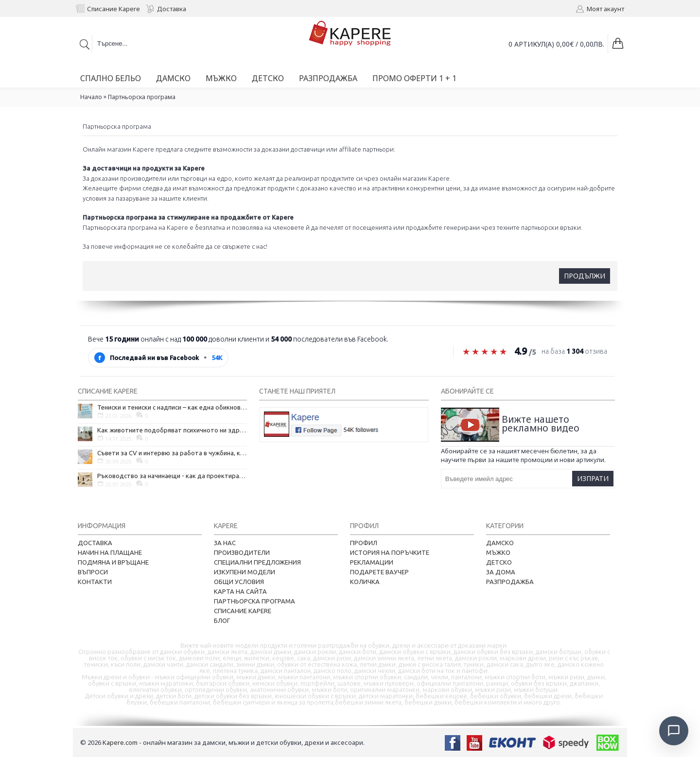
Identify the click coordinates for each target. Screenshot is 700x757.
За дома (501, 572)
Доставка (95, 543)
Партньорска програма (142, 97)
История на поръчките (390, 552)
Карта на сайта (240, 591)
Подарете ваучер (379, 572)
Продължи (585, 276)
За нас (225, 543)
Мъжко (498, 552)
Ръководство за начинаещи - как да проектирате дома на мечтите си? (172, 476)
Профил (364, 543)
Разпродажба (510, 582)
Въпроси (93, 572)
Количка (365, 582)
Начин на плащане (110, 552)
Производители (242, 552)
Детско (499, 562)
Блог (222, 620)
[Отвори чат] (674, 731)
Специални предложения (257, 562)
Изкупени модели (245, 572)
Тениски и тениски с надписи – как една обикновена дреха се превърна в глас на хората (172, 407)
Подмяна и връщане (113, 562)
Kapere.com (120, 742)
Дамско (500, 543)
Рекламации (372, 562)
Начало (91, 97)
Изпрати (593, 478)
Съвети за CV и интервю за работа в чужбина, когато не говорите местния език (172, 453)
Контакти (95, 582)
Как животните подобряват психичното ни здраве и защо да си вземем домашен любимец (172, 430)
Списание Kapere (243, 611)
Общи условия (239, 582)
